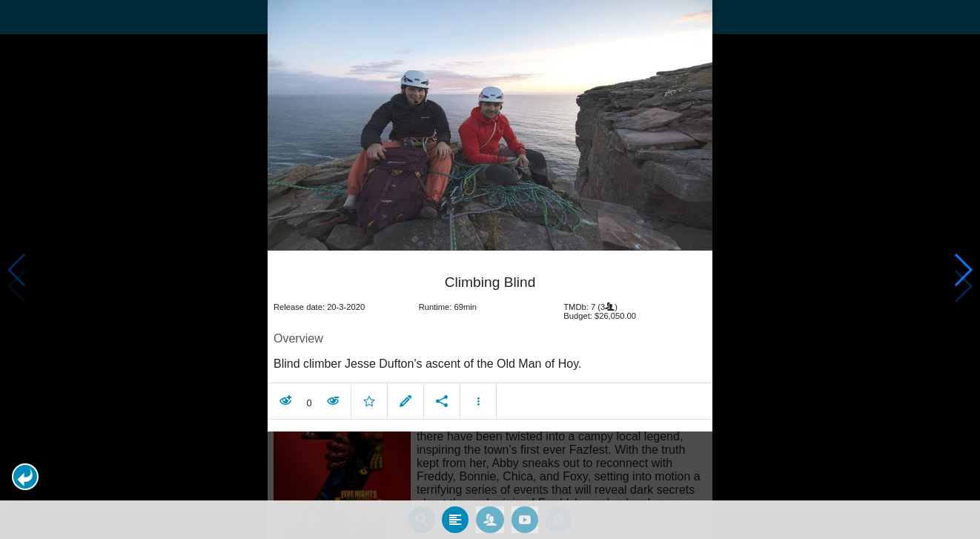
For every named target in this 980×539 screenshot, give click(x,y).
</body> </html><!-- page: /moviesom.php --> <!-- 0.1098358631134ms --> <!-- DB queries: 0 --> (490, 269)
